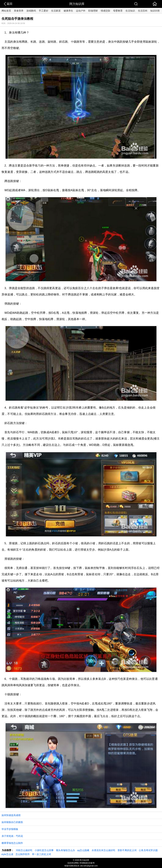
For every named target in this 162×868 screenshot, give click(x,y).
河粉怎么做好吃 (24, 850)
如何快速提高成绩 (11, 815)
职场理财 (93, 11)
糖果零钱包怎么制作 (12, 843)
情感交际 (106, 11)
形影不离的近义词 (127, 850)
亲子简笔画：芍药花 (12, 836)
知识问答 (155, 11)
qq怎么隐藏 (83, 850)
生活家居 (56, 11)
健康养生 (68, 11)
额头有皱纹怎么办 (65, 850)
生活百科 (143, 11)
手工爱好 (44, 11)
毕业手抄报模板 (10, 829)
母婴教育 (118, 11)
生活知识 (130, 11)
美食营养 (19, 11)
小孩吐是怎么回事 (44, 850)
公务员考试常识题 (148, 850)
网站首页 (6, 11)
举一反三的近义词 (41, 854)
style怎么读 (7, 854)
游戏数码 (31, 11)
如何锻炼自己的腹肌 (12, 822)
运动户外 (81, 11)
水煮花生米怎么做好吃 (103, 850)
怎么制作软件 (23, 854)
